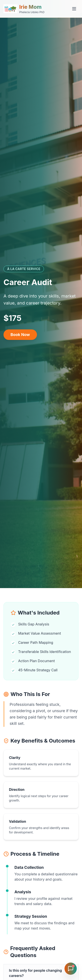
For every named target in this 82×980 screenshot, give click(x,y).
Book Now (20, 335)
